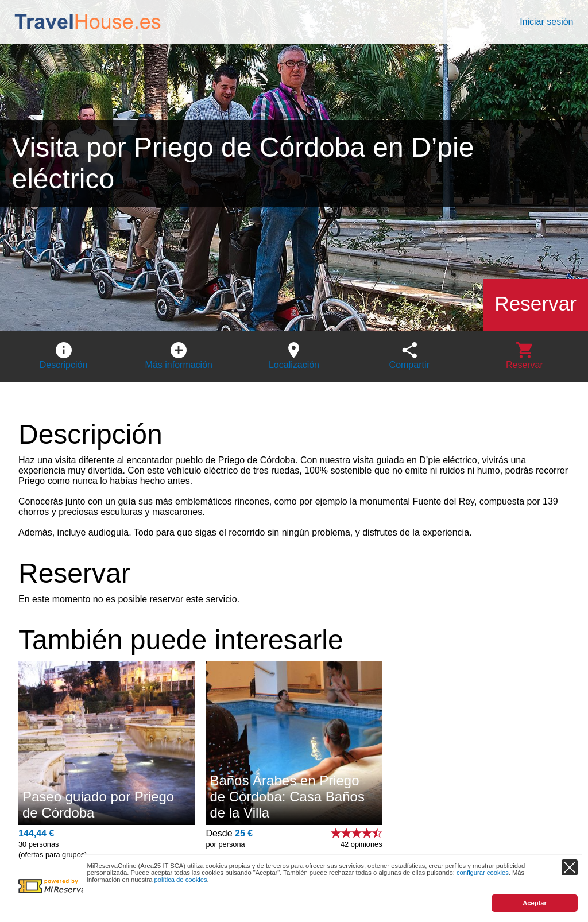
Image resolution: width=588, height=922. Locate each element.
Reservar (535, 303)
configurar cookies (483, 873)
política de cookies (181, 880)
